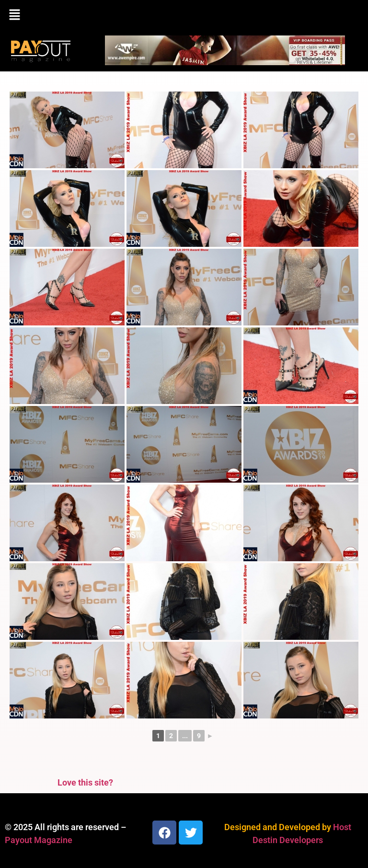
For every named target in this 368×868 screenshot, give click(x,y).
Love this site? (85, 782)
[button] (184, 15)
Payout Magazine (39, 840)
